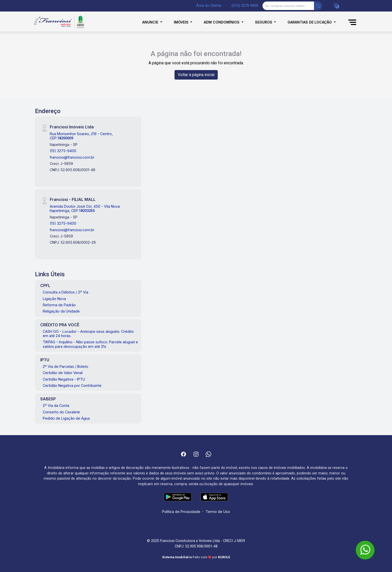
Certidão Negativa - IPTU (64, 379)
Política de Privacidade (181, 512)
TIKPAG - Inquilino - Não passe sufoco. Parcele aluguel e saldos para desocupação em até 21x (90, 344)
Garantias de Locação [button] (310, 22)
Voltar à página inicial (196, 75)
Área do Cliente (209, 6)
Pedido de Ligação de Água (66, 418)
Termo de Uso (218, 512)
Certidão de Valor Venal (63, 373)
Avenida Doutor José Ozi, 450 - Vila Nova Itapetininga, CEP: (85, 208)
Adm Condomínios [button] (222, 22)
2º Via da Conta (56, 405)
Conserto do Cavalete (61, 412)
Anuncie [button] (151, 22)
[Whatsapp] (208, 454)
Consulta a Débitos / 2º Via (65, 292)
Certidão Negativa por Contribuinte (72, 385)
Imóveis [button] (182, 22)
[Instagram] (196, 454)
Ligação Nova (54, 299)
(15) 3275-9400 (63, 151)
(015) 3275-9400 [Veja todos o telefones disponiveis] (245, 6)
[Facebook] (183, 454)
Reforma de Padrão (59, 305)
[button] (336, 6)
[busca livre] (318, 6)
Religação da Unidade (61, 311)
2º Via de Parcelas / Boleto (65, 366)
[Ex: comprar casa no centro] (288, 6)
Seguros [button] (264, 22)
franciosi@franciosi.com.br (72, 157)
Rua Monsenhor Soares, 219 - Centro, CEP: (81, 136)
